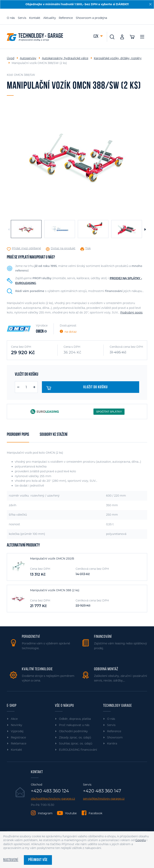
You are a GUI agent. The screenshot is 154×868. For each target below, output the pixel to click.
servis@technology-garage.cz (104, 799)
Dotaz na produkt (63, 248)
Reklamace (19, 743)
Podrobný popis (131, 312)
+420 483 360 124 (50, 791)
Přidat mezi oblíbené (26, 248)
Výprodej (17, 731)
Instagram (45, 813)
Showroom (115, 737)
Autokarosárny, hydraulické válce (65, 58)
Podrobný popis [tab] (18, 435)
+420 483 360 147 (102, 791)
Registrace (18, 737)
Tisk (88, 248)
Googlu (141, 840)
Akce (14, 719)
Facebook (95, 813)
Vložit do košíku (77, 388)
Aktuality (50, 18)
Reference (66, 18)
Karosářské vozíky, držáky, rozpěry (118, 58)
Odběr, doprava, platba (75, 719)
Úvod (11, 58)
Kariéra (112, 743)
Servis (22, 18)
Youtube (71, 813)
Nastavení (11, 860)
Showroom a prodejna (91, 18)
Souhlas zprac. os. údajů (76, 743)
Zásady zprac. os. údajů (75, 737)
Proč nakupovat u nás (74, 725)
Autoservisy (28, 58)
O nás (11, 18)
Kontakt (35, 18)
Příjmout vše (38, 860)
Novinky (17, 725)
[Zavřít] (150, 4)
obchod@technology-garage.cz (53, 799)
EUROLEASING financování (78, 750)
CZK (96, 37)
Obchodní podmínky (73, 731)
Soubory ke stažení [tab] (54, 435)
